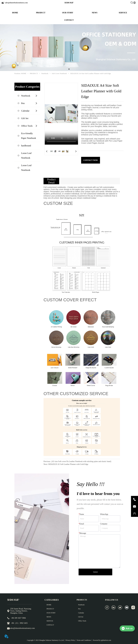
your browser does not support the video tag (61, 114)
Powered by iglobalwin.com (102, 640)
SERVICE (123, 13)
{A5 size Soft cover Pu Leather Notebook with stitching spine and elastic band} (81, 461)
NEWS (95, 13)
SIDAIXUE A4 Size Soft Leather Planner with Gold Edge (90, 73)
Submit (95, 572)
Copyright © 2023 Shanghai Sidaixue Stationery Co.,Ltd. (45, 640)
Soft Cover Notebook (59, 73)
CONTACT (69, 20)
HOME (15, 13)
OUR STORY (68, 13)
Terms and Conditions (84, 640)
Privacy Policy (70, 640)
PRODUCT (41, 13)
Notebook (45, 73)
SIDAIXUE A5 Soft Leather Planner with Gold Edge (68, 464)
